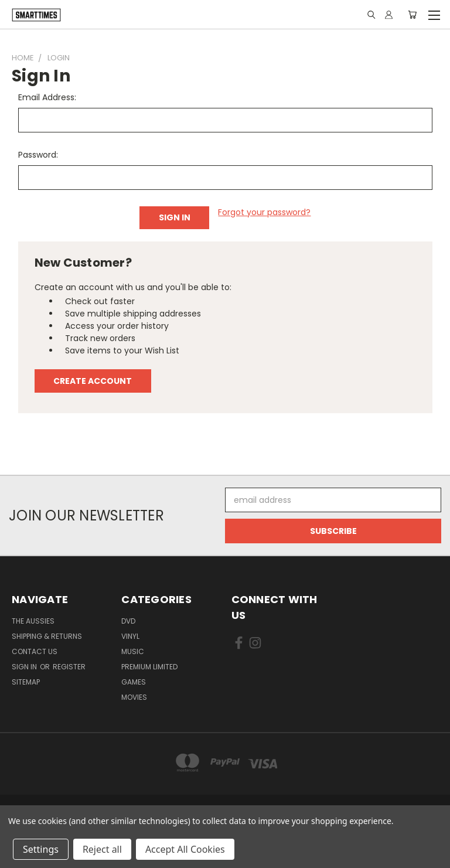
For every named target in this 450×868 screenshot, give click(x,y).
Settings (41, 849)
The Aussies (33, 621)
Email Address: (47, 97)
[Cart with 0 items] (412, 15)
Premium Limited (149, 667)
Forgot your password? (264, 212)
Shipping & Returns (47, 636)
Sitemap (26, 682)
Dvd (128, 621)
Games (134, 682)
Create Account (93, 381)
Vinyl (130, 636)
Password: (38, 155)
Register (69, 667)
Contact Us (35, 651)
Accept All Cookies (185, 849)
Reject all (102, 849)
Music (133, 651)
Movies (134, 697)
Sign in (25, 667)
